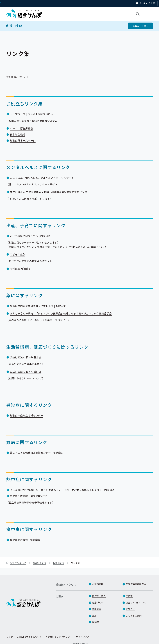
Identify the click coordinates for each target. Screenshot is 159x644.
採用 (94, 616)
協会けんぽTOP (18, 563)
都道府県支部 (39, 563)
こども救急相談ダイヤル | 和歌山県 (30, 236)
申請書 (129, 596)
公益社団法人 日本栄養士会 (26, 357)
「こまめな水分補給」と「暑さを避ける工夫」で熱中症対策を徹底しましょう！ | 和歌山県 (62, 490)
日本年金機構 (18, 134)
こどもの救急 (18, 254)
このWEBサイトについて (29, 637)
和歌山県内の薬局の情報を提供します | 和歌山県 (38, 306)
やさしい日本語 (147, 3)
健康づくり (98, 602)
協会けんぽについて (136, 602)
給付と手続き (99, 596)
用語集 (96, 622)
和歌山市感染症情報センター (27, 415)
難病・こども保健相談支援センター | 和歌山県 (37, 453)
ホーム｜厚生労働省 (21, 128)
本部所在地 (98, 584)
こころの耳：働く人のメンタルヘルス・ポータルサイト (42, 178)
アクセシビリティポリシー (59, 637)
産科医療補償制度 (20, 269)
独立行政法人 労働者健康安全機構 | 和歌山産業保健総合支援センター (50, 192)
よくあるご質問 (134, 616)
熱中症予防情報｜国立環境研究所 (29, 496)
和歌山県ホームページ (23, 140)
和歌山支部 (14, 26)
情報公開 (97, 609)
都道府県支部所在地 (136, 584)
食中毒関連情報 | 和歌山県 (25, 540)
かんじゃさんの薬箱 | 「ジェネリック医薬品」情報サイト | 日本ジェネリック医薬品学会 (61, 313)
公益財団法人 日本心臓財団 (26, 372)
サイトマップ (83, 637)
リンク (10, 637)
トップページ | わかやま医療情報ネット (33, 114)
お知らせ (130, 609)
